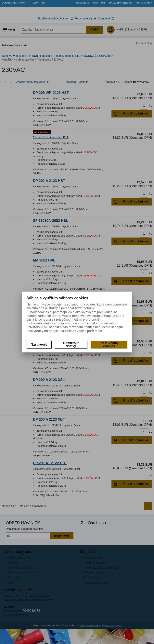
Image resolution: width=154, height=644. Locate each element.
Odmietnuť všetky (71, 344)
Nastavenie (39, 344)
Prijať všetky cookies (109, 344)
